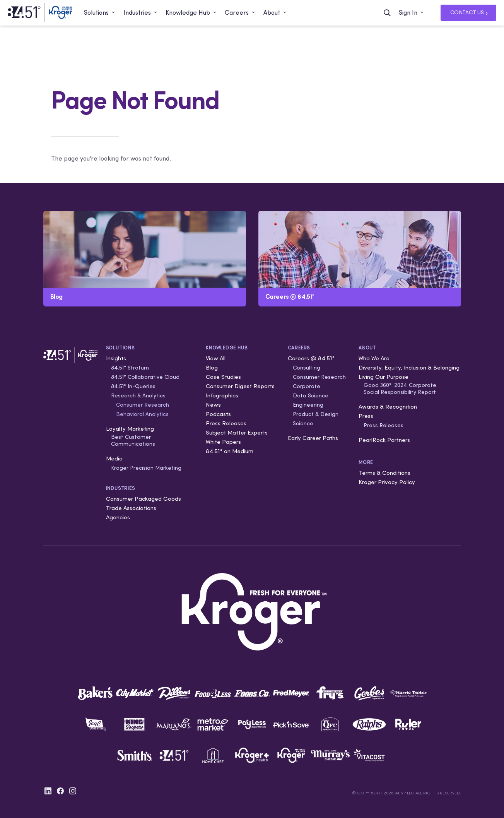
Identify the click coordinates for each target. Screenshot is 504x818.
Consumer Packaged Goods (144, 499)
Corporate (307, 386)
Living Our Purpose (384, 377)
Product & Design (316, 414)
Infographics (222, 395)
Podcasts (218, 414)
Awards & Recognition (388, 406)
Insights (116, 358)
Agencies (118, 517)
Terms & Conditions (384, 473)
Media (114, 458)
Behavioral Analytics (142, 414)
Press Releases (226, 423)
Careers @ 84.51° (311, 358)
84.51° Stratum (130, 368)
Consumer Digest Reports (240, 386)
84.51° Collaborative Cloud (145, 377)
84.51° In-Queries (133, 386)
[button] (100, 13)
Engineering (308, 405)
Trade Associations (131, 508)
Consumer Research (143, 405)
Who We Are (374, 358)
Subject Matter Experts (237, 432)
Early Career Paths (313, 438)
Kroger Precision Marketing (146, 468)
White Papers (223, 442)
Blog (212, 367)
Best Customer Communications (133, 440)
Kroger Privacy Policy (387, 482)
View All (216, 358)
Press (366, 416)
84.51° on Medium (230, 451)
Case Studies (223, 377)
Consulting (307, 368)
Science (303, 423)
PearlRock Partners (384, 440)
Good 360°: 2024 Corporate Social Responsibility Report (400, 388)
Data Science (311, 395)
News (213, 405)
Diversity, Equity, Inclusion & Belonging (409, 367)
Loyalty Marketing (130, 429)
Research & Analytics (138, 395)
